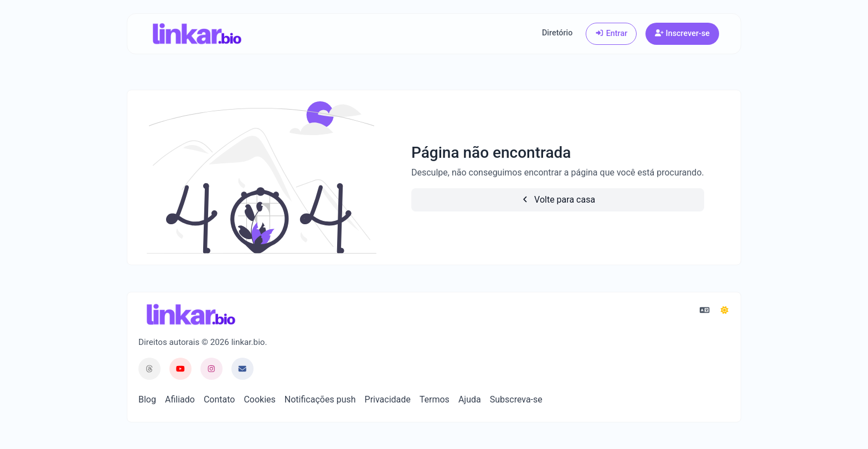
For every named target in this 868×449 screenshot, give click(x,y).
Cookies (259, 399)
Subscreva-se (516, 399)
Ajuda (470, 399)
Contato (219, 399)
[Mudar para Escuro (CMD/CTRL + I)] (725, 311)
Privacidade (388, 399)
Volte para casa (558, 200)
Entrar (611, 33)
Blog (147, 399)
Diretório (557, 33)
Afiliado (180, 399)
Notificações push (320, 399)
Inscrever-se (682, 33)
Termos (435, 399)
